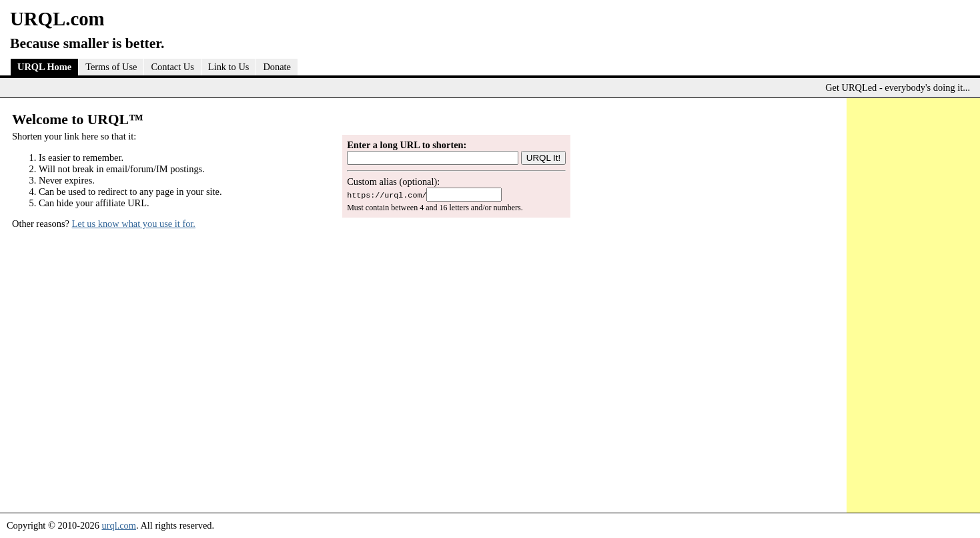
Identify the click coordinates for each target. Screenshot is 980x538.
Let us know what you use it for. (134, 224)
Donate (277, 67)
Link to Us (229, 67)
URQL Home (44, 67)
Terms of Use (111, 67)
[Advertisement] (910, 302)
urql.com (119, 525)
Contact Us (172, 67)
